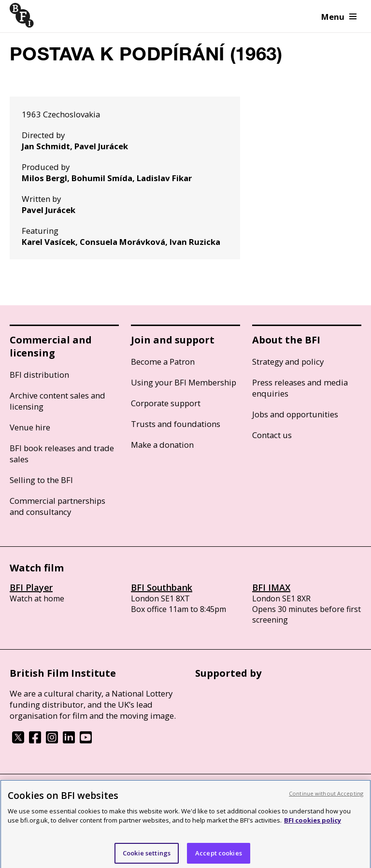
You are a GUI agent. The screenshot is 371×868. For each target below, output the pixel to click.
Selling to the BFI (41, 480)
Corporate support (166, 403)
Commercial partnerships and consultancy (57, 506)
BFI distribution (39, 375)
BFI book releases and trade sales (62, 454)
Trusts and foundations (176, 424)
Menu (339, 17)
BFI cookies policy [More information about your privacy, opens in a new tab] (313, 826)
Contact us (272, 435)
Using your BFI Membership (184, 382)
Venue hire (30, 427)
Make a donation (162, 445)
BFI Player (31, 587)
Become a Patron (163, 362)
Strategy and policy (288, 362)
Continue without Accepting (326, 799)
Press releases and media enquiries (300, 388)
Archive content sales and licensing (57, 401)
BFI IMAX (271, 587)
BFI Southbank (162, 587)
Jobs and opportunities (295, 414)
